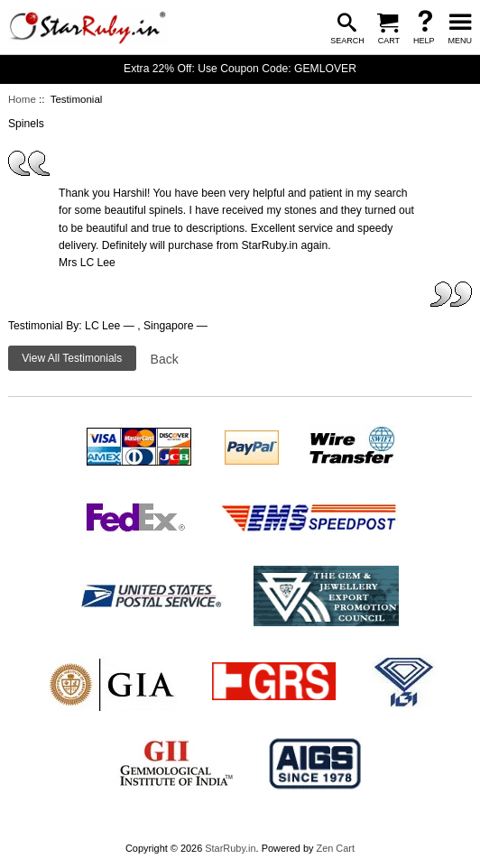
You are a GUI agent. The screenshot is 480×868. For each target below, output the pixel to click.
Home (22, 99)
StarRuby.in (230, 848)
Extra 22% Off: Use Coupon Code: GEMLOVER (240, 69)
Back (165, 359)
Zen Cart (335, 848)
